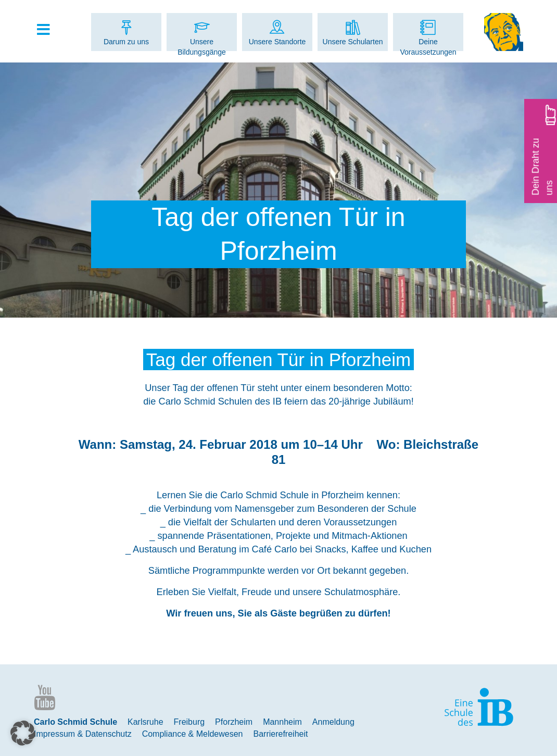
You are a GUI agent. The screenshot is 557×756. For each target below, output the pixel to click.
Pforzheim (234, 722)
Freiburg (189, 722)
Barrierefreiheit (281, 734)
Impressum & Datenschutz (83, 734)
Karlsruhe (145, 722)
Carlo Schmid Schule (75, 722)
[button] (23, 733)
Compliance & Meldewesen (193, 734)
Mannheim (282, 722)
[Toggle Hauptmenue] (48, 30)
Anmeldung (333, 722)
